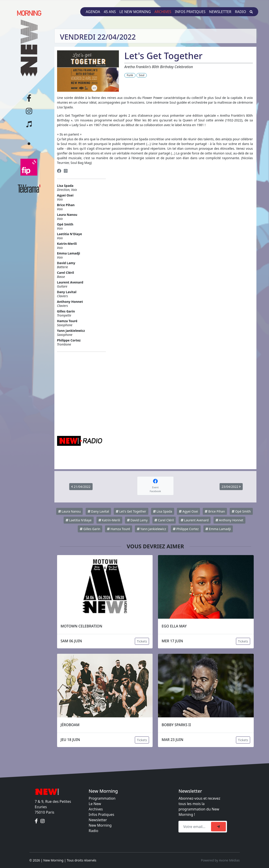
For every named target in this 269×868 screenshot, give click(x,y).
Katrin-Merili (109, 520)
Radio (240, 12)
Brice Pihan (215, 511)
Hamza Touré (118, 529)
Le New (95, 804)
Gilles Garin (90, 529)
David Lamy (137, 520)
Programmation (102, 798)
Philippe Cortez (186, 529)
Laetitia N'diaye (79, 520)
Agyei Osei (188, 511)
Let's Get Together (131, 511)
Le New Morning (135, 12)
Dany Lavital (98, 511)
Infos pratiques (190, 12)
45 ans (110, 12)
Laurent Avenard (195, 520)
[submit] (218, 827)
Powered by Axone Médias (220, 860)
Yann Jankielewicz (151, 529)
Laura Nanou (70, 511)
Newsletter (220, 12)
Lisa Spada (163, 511)
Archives (163, 12)
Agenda (93, 12)
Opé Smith (241, 511)
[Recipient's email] (195, 827)
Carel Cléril (164, 520)
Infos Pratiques (102, 814)
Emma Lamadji (218, 529)
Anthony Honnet (229, 520)
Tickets (142, 641)
